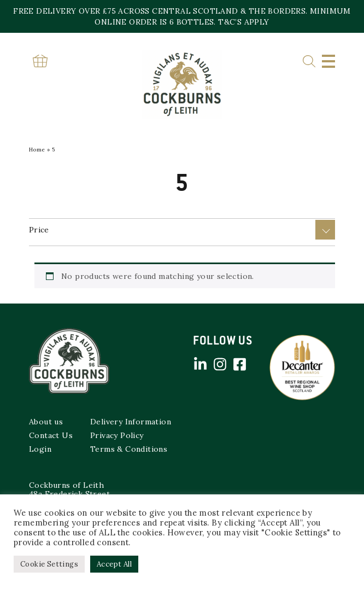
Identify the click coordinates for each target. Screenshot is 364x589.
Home (37, 150)
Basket (40, 61)
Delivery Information (131, 422)
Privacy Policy (117, 435)
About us (46, 422)
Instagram (220, 364)
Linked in (200, 364)
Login (40, 449)
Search (309, 62)
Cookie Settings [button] (49, 564)
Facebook (239, 364)
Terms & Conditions (129, 449)
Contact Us (51, 435)
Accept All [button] (114, 564)
